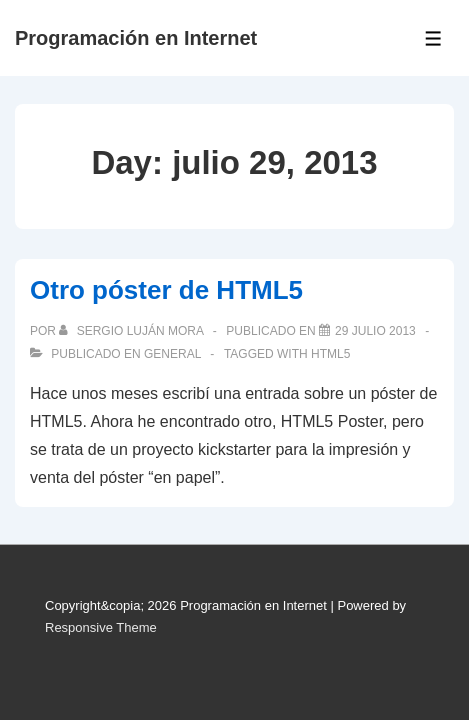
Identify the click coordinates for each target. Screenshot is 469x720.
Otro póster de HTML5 (166, 290)
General (172, 354)
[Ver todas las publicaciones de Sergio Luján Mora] (132, 331)
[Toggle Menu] (433, 38)
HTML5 (330, 354)
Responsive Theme (101, 627)
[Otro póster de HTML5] (375, 331)
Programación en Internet (136, 38)
